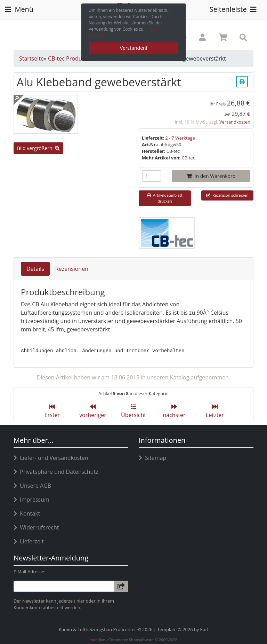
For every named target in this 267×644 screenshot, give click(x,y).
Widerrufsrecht (36, 527)
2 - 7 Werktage (180, 138)
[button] (203, 38)
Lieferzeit (29, 541)
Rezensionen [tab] (72, 269)
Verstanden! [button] (134, 48)
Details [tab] (35, 269)
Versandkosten (235, 122)
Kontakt (27, 513)
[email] (64, 586)
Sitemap (152, 458)
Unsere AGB (32, 486)
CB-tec (188, 158)
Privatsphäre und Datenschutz (56, 472)
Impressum (31, 500)
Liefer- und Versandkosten (51, 458)
